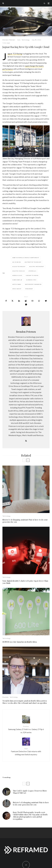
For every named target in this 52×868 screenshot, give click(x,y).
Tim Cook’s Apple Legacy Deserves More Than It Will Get (30, 792)
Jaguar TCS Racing (15, 54)
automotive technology (33, 262)
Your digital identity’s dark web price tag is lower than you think (25, 582)
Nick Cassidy (17, 289)
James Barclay (18, 280)
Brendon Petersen (9, 40)
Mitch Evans (17, 284)
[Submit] (26, 301)
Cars (19, 40)
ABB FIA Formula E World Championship (26, 258)
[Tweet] (12, 301)
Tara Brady (29, 289)
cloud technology (19, 267)
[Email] (32, 301)
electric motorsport (37, 267)
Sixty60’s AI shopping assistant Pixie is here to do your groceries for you (25, 521)
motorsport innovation (34, 284)
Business (5, 697)
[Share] (6, 301)
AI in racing (17, 262)
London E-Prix (32, 280)
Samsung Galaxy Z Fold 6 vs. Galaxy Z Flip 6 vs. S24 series (26, 729)
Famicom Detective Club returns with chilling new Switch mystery (26, 752)
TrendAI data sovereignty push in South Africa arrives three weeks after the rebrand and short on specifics (25, 702)
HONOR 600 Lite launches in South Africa (20, 642)
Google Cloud (18, 275)
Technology (26, 40)
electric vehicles (19, 271)
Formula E (33, 271)
